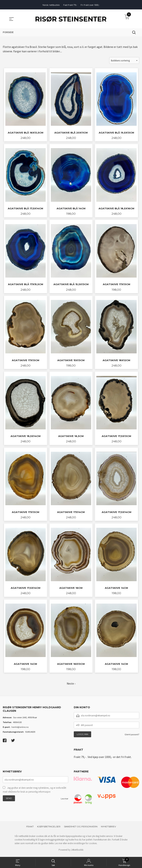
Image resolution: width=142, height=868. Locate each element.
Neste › (71, 686)
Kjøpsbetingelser (49, 829)
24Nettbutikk (77, 852)
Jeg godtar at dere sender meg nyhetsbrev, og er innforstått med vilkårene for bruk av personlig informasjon (34, 792)
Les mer (65, 801)
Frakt (30, 829)
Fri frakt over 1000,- (90, 5)
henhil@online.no (20, 729)
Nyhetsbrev (108, 829)
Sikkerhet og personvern (81, 829)
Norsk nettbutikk (51, 5)
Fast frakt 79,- (70, 5)
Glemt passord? (132, 737)
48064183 (17, 724)
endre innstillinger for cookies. (82, 846)
